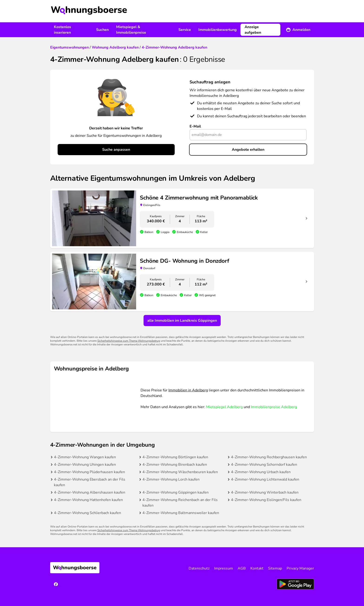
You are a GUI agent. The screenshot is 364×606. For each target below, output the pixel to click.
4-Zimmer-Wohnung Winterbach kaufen (265, 492)
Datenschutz (199, 568)
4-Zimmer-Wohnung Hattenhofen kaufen (88, 500)
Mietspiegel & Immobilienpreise (131, 30)
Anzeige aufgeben (253, 30)
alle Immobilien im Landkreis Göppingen (182, 321)
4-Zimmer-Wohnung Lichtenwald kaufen (265, 479)
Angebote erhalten (248, 150)
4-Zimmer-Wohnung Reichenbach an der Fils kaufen (180, 503)
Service (185, 30)
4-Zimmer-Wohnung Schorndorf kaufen (264, 465)
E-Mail (195, 126)
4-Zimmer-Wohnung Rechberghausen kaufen (269, 457)
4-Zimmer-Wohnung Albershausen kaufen (90, 492)
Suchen (102, 30)
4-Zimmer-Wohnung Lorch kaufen (171, 479)
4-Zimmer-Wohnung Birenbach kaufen (175, 465)
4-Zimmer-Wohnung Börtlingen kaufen (175, 457)
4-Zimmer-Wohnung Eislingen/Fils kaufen (266, 500)
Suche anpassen (116, 150)
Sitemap (275, 568)
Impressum (224, 568)
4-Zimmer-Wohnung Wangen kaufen (85, 457)
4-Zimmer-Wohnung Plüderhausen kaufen (89, 472)
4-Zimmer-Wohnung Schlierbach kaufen (87, 513)
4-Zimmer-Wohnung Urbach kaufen (261, 472)
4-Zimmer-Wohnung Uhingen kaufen (85, 465)
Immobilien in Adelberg (188, 390)
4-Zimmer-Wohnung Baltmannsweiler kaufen (181, 513)
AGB (242, 568)
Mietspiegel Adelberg (224, 407)
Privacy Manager (300, 568)
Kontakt (257, 568)
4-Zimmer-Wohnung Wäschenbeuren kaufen (180, 472)
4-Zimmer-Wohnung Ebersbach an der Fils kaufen (90, 482)
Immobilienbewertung (218, 30)
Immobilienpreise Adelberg (274, 407)
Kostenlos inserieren (62, 30)
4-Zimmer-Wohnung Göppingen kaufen (175, 492)
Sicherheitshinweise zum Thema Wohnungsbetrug (129, 341)
